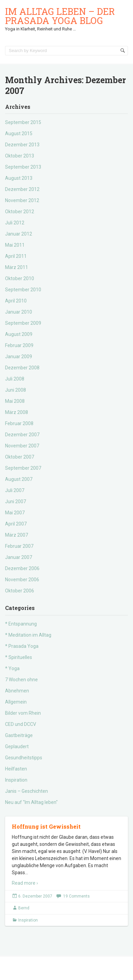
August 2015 (19, 133)
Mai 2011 (15, 245)
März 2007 (17, 535)
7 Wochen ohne (21, 680)
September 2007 (23, 468)
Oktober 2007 (20, 457)
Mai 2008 (15, 401)
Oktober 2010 (20, 278)
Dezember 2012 (22, 189)
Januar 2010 (19, 312)
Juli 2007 (15, 490)
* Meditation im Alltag (28, 635)
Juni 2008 (16, 390)
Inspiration (16, 780)
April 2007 (16, 524)
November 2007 (22, 446)
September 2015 (23, 122)
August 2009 (19, 334)
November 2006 (22, 580)
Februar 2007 (19, 546)
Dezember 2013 (22, 145)
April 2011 (16, 256)
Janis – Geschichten (26, 791)
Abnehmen (17, 691)
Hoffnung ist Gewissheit (46, 826)
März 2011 (17, 267)
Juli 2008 (15, 379)
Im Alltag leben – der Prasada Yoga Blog (60, 16)
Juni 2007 (16, 501)
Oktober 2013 (20, 156)
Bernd (24, 908)
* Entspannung (21, 624)
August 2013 (19, 178)
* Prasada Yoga (22, 646)
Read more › (25, 883)
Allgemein (16, 702)
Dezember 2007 (22, 435)
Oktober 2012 (20, 212)
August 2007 (19, 479)
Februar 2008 (19, 423)
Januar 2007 (19, 557)
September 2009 (23, 323)
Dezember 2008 (22, 368)
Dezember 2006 (22, 568)
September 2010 (23, 290)
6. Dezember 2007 (35, 896)
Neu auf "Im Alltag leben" (31, 802)
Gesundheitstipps (24, 758)
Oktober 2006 (20, 591)
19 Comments (76, 896)
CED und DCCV (21, 724)
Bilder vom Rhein (23, 713)
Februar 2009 (19, 345)
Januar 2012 (19, 234)
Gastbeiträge (19, 735)
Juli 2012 (15, 223)
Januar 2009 (19, 357)
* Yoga (12, 668)
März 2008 (17, 412)
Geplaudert (17, 746)
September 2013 (23, 167)
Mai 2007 (15, 513)
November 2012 (22, 200)
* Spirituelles (19, 657)
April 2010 (16, 301)
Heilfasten (16, 769)
